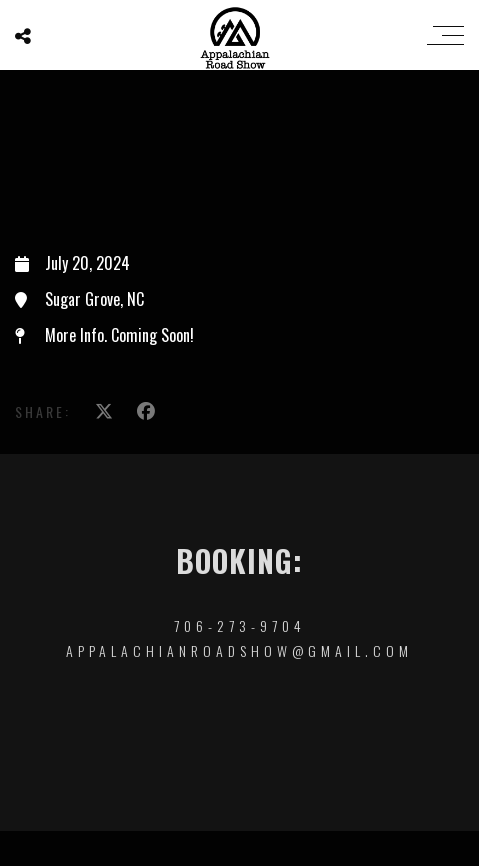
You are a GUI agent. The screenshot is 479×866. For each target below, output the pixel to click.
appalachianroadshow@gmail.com (239, 650)
